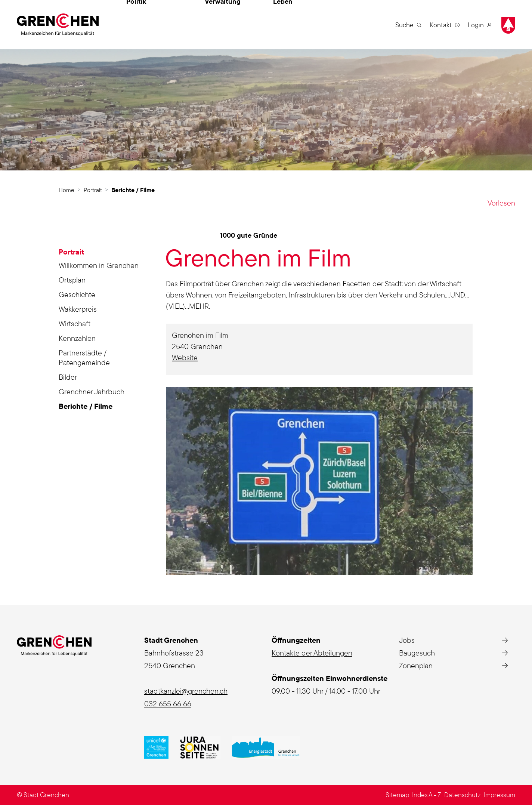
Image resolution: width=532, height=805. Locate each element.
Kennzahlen (77, 338)
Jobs (407, 640)
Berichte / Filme (86, 407)
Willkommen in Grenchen (99, 265)
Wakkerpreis (78, 309)
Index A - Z (427, 795)
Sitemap (397, 795)
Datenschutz (463, 795)
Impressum (499, 795)
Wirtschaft (75, 323)
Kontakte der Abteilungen (312, 653)
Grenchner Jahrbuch (92, 391)
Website (189, 357)
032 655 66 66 (168, 704)
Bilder (68, 377)
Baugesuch (417, 653)
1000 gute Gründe (249, 235)
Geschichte (77, 294)
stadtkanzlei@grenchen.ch (186, 691)
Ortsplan (72, 280)
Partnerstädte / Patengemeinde (84, 357)
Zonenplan (416, 665)
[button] (408, 25)
